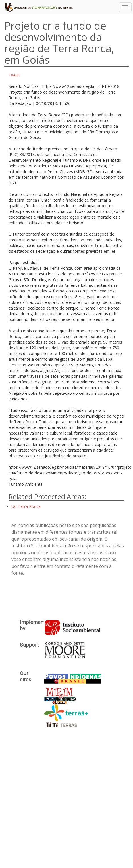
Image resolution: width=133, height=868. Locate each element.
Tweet (14, 75)
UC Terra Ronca (26, 506)
